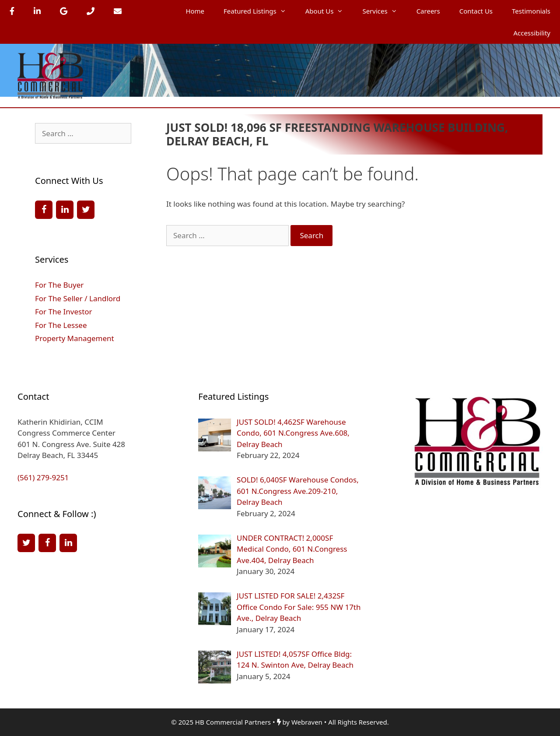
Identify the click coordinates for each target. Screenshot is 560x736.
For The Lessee (61, 325)
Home (195, 11)
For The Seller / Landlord (78, 298)
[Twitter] (86, 210)
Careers (428, 11)
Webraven (307, 722)
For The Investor (64, 312)
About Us (329, 11)
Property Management (75, 338)
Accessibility (532, 33)
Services (384, 11)
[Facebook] (44, 210)
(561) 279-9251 (43, 477)
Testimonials (531, 11)
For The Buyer (59, 285)
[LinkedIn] (65, 210)
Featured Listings (260, 11)
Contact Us (476, 11)
